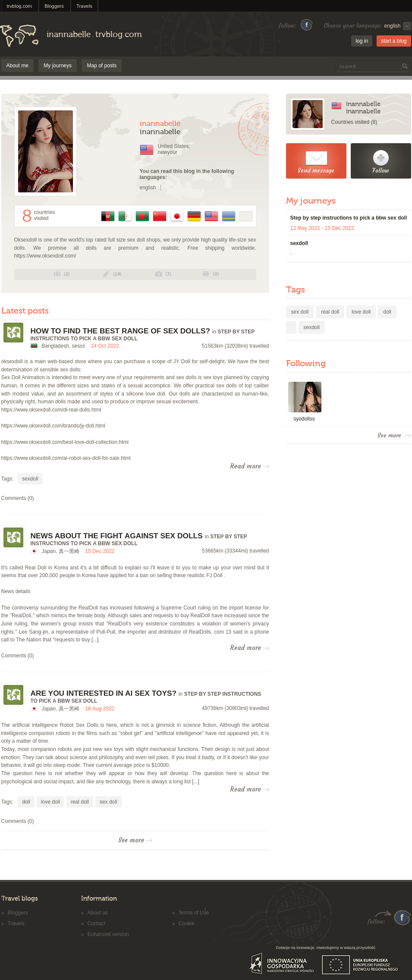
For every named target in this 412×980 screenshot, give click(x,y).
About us (98, 913)
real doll (80, 802)
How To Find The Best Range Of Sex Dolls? (121, 331)
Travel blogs (20, 899)
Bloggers (54, 6)
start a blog (394, 41)
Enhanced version (108, 934)
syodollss (304, 419)
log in (362, 41)
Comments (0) (18, 498)
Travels (84, 6)
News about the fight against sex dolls (117, 536)
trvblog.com (20, 6)
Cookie (187, 923)
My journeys (58, 66)
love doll (50, 802)
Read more (250, 466)
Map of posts (102, 66)
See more (135, 840)
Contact (96, 923)
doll (26, 802)
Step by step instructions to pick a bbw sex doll (349, 218)
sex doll (109, 802)
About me (17, 66)
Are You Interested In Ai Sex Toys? (104, 693)
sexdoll (30, 479)
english (148, 188)
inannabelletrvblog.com (94, 35)
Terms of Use (194, 913)
